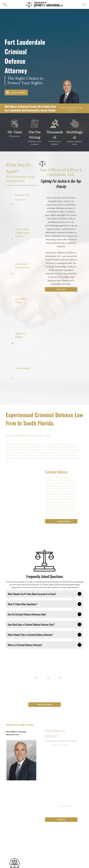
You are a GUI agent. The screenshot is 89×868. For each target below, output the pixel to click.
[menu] (84, 5)
